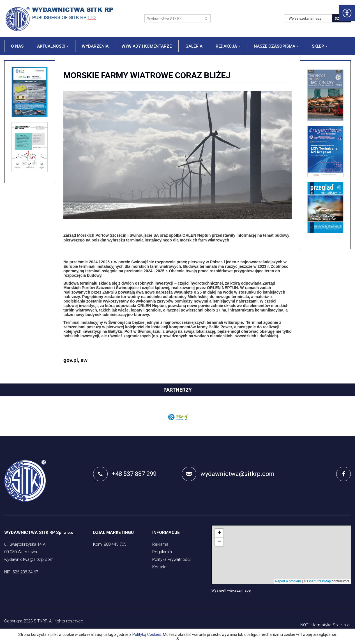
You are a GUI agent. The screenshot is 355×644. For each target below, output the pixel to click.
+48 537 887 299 (125, 474)
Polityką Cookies (147, 634)
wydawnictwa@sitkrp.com (228, 474)
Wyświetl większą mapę (231, 590)
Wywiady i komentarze (147, 46)
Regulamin (162, 552)
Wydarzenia (95, 46)
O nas (17, 46)
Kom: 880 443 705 (110, 544)
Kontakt (159, 567)
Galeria (194, 46)
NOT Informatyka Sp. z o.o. (326, 625)
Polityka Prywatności (171, 559)
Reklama (160, 544)
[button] (52, 46)
